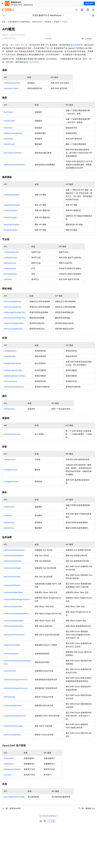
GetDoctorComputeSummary (16, 688)
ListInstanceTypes (11, 88)
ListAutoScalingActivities (14, 323)
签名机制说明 (77, 45)
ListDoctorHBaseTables (13, 592)
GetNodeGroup (10, 263)
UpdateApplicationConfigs (14, 376)
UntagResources (10, 470)
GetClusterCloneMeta (13, 153)
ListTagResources (11, 482)
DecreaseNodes (10, 274)
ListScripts (8, 515)
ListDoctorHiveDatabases (14, 550)
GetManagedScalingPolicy (14, 312)
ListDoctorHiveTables (12, 568)
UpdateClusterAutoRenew (14, 165)
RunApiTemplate (10, 230)
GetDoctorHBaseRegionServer (16, 614)
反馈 (52, 821)
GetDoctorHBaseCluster (14, 626)
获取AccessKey (32, 62)
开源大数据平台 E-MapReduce (19, 22)
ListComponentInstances (14, 387)
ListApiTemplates (11, 210)
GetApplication (10, 356)
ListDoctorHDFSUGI (12, 585)
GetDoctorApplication (12, 735)
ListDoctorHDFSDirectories (15, 716)
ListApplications (10, 351)
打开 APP (89, 3)
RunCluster (8, 112)
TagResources (10, 459)
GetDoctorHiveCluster (13, 561)
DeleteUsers (9, 764)
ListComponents (10, 381)
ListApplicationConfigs (13, 370)
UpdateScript (9, 523)
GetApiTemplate (10, 217)
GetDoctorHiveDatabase (14, 556)
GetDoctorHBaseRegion (14, 621)
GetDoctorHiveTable (12, 577)
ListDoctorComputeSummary (16, 680)
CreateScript (9, 507)
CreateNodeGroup (11, 252)
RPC (47, 45)
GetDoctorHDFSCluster (13, 726)
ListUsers (7, 775)
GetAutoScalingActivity (13, 329)
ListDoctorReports (11, 654)
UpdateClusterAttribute (13, 133)
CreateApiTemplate (11, 195)
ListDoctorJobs (10, 671)
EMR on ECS (37, 22)
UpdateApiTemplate (12, 205)
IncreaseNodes (10, 268)
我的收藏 (88, 39)
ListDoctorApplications (13, 705)
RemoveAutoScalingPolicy (14, 318)
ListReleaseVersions (12, 83)
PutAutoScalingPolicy (12, 301)
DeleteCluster (9, 144)
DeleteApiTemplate (11, 225)
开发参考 (48, 22)
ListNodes (8, 279)
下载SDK (49, 48)
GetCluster (8, 128)
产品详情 (48, 39)
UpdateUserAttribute (12, 769)
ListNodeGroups (10, 258)
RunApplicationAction (12, 363)
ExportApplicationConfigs (14, 797)
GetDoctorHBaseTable (13, 606)
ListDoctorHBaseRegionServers (17, 599)
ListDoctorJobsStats (12, 645)
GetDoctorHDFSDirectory (14, 635)
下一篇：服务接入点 (87, 808)
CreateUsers (9, 758)
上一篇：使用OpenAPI (11, 808)
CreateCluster (9, 121)
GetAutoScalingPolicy (13, 307)
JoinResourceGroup (12, 434)
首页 (4, 22)
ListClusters (8, 139)
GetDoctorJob (9, 697)
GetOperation (9, 409)
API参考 (56, 22)
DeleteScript (9, 528)
